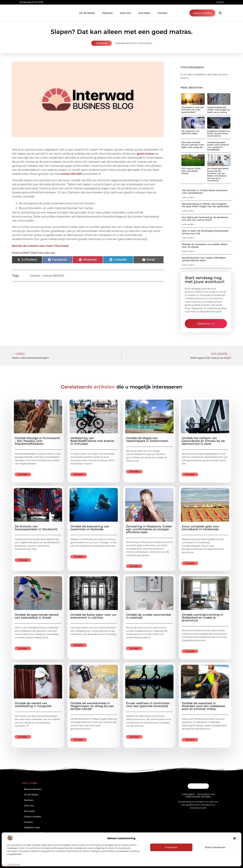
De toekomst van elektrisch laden (190, 132)
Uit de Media (87, 13)
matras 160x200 (53, 276)
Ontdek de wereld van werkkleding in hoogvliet (33, 705)
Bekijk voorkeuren (215, 847)
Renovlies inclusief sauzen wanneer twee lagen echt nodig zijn (193, 145)
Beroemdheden (33, 789)
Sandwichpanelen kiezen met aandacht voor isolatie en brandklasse (218, 146)
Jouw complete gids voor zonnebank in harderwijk (200, 528)
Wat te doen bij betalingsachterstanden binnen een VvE (205, 232)
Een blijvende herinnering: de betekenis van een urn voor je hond (205, 219)
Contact (163, 13)
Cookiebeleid (13, 864)
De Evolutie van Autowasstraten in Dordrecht (36, 528)
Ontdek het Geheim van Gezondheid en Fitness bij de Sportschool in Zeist (203, 441)
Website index (32, 827)
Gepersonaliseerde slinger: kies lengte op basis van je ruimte (218, 110)
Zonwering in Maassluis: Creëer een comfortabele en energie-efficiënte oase (149, 529)
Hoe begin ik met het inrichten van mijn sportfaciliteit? (192, 110)
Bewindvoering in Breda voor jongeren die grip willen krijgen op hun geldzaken (206, 205)
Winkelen (102, 43)
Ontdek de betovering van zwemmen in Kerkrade (90, 528)
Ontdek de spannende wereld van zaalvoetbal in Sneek (37, 616)
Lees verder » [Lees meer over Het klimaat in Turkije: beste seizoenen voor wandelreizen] (188, 197)
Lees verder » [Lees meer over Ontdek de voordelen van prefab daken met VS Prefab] (188, 251)
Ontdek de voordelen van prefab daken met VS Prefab (205, 246)
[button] (235, 838)
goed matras (145, 154)
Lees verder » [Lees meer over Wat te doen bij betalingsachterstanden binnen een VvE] (188, 238)
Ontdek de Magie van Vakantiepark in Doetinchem (147, 439)
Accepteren (171, 847)
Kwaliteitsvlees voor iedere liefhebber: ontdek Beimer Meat (204, 259)
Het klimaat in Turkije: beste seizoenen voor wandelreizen (205, 192)
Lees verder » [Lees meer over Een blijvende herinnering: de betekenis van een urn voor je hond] (188, 224)
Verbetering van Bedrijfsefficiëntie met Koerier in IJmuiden (92, 441)
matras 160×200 (71, 174)
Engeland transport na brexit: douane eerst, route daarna (219, 133)
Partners (107, 13)
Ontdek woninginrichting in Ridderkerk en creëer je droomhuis (202, 618)
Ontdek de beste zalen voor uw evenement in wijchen (93, 616)
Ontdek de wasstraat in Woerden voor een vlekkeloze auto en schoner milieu (203, 706)
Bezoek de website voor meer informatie (40, 246)
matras (35, 276)
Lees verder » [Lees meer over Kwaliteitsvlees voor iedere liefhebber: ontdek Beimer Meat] (188, 265)
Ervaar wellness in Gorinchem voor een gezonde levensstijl (148, 705)
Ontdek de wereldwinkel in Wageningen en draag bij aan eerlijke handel (92, 706)
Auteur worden (32, 817)
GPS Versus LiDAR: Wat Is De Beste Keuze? (191, 171)
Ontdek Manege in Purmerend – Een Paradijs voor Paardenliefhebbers (37, 441)
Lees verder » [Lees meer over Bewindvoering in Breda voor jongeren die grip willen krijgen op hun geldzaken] (188, 211)
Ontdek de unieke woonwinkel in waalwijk (149, 616)
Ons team (144, 13)
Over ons (125, 13)
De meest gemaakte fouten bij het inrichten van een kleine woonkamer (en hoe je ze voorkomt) (218, 175)
